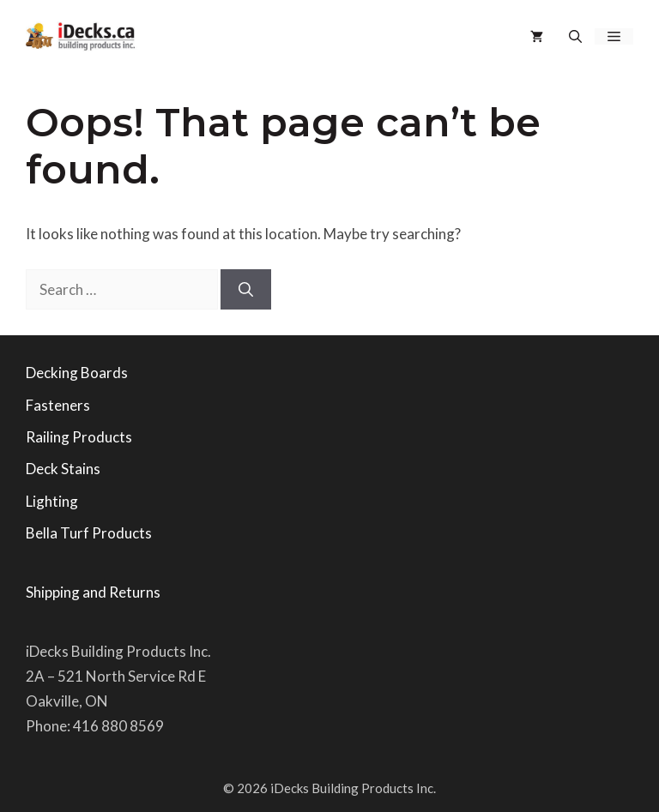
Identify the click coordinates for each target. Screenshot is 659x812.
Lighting (52, 501)
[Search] (246, 290)
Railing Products (79, 437)
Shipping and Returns (93, 592)
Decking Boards (77, 373)
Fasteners (58, 405)
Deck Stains (63, 469)
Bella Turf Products (89, 533)
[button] (575, 36)
